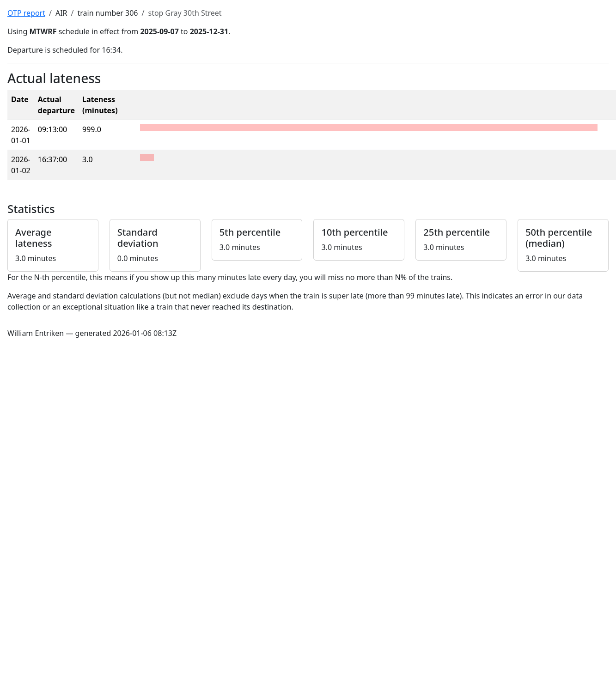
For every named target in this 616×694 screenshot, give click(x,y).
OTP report (26, 13)
